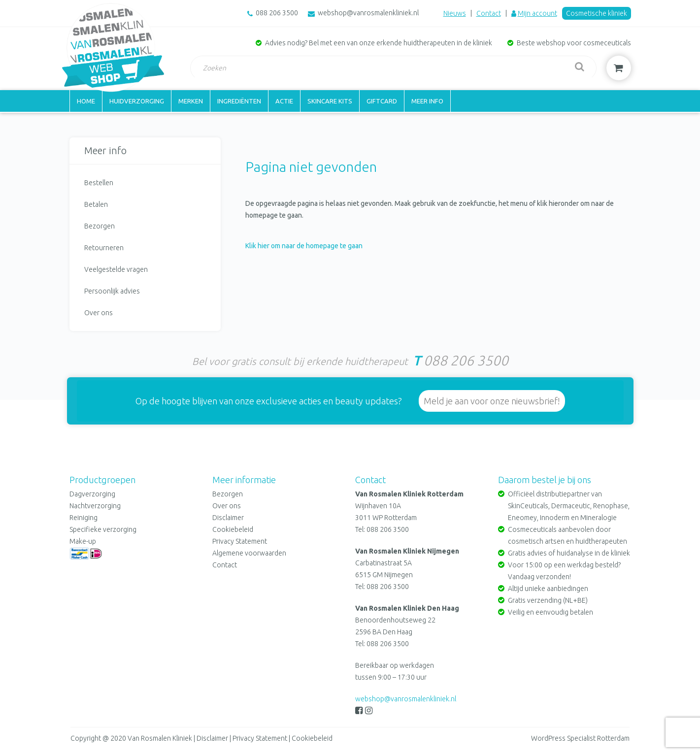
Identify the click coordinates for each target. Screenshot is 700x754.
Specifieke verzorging (103, 529)
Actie (284, 101)
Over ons (99, 313)
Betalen (96, 204)
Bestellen (99, 183)
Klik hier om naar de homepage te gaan (304, 246)
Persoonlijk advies (112, 291)
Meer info (427, 101)
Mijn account (537, 13)
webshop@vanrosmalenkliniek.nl (368, 13)
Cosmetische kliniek (597, 13)
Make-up (83, 541)
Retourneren (104, 248)
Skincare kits (330, 101)
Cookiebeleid (233, 529)
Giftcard (382, 101)
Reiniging (83, 518)
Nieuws (455, 13)
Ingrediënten (239, 101)
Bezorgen (100, 226)
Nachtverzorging (95, 506)
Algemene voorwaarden (249, 553)
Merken (191, 101)
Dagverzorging (92, 494)
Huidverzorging (137, 101)
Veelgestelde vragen (116, 269)
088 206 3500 (277, 13)
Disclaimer (228, 518)
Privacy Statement (240, 541)
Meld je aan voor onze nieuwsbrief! (492, 401)
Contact (489, 13)
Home (86, 101)
